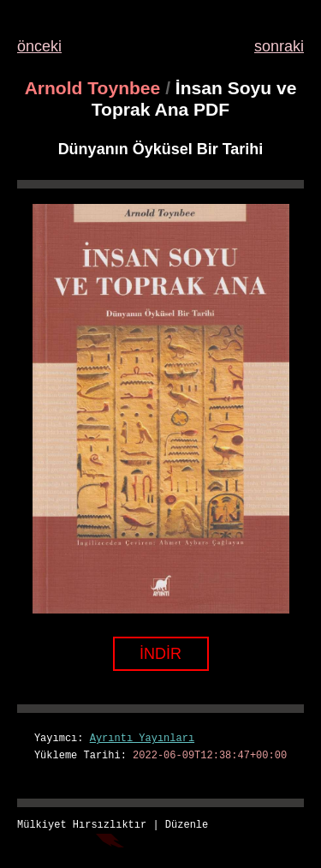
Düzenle (187, 826)
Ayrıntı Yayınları (142, 739)
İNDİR (160, 654)
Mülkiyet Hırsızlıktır (82, 826)
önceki (39, 46)
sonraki (279, 46)
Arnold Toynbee (93, 88)
